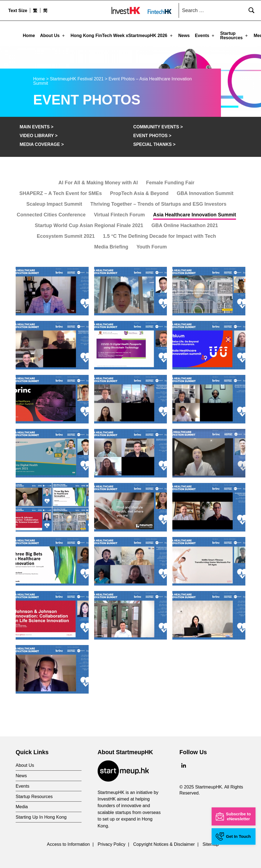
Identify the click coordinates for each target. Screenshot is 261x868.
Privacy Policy (112, 843)
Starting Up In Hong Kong (41, 816)
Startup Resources (234, 36)
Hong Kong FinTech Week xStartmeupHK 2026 (122, 36)
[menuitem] (35, 10)
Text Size (18, 10)
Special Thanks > (154, 143)
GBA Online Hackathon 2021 (185, 224)
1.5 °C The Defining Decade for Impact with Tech (159, 235)
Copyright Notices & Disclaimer (164, 843)
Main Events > (36, 125)
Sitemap (211, 843)
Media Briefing (111, 245)
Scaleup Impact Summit (54, 203)
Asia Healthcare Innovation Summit (195, 213)
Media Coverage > (42, 143)
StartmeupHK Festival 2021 (77, 77)
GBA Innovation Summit (205, 192)
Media (22, 805)
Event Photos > (152, 134)
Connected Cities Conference (51, 213)
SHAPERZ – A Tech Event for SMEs (61, 192)
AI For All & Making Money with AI (98, 181)
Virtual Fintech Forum (119, 213)
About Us (53, 36)
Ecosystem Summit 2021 (66, 235)
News (184, 36)
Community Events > (158, 125)
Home (29, 36)
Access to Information (68, 843)
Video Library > (38, 134)
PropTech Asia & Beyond (139, 192)
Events (205, 36)
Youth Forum (152, 245)
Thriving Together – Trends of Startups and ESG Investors (158, 203)
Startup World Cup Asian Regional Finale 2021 (89, 224)
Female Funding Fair (170, 181)
